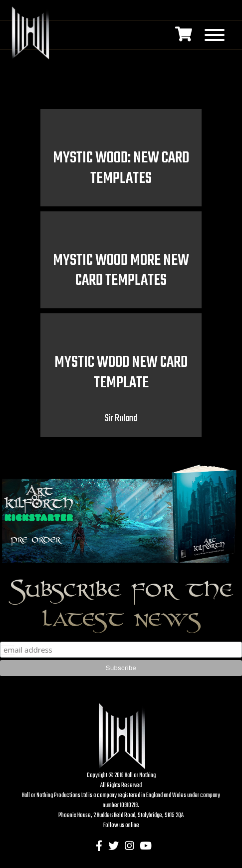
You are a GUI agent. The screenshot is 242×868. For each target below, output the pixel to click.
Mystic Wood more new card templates (121, 271)
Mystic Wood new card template (121, 373)
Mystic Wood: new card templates (121, 168)
